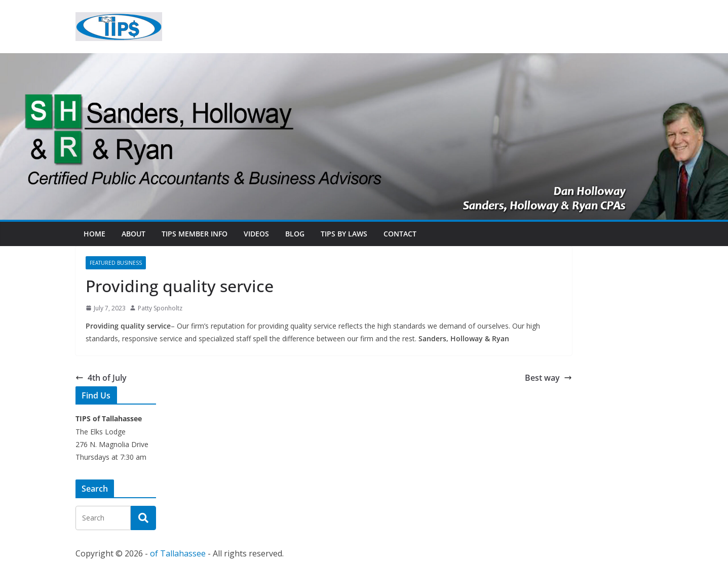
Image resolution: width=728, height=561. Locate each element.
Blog (295, 234)
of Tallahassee (178, 553)
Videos (256, 234)
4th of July (101, 378)
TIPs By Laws (344, 234)
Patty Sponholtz (160, 308)
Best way (548, 378)
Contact (400, 234)
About (133, 234)
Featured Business (116, 263)
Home (94, 234)
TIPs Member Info (195, 234)
